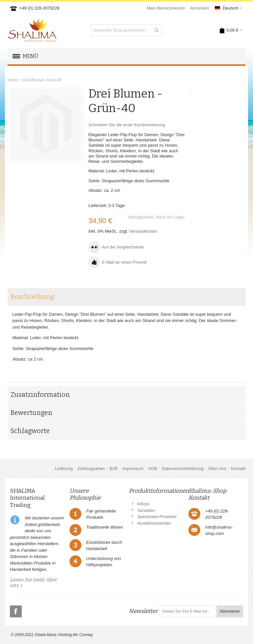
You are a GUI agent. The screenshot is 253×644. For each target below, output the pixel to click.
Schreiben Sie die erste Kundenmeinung (127, 125)
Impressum (133, 468)
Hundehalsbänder (154, 523)
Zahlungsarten (91, 468)
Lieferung (64, 468)
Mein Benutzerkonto (166, 8)
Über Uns (217, 468)
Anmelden (199, 8)
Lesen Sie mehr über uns (33, 583)
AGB (153, 468)
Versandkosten (143, 231)
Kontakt (238, 468)
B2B (113, 468)
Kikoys (143, 504)
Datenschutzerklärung (183, 468)
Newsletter (143, 611)
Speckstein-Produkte (157, 517)
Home (13, 80)
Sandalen (146, 510)
